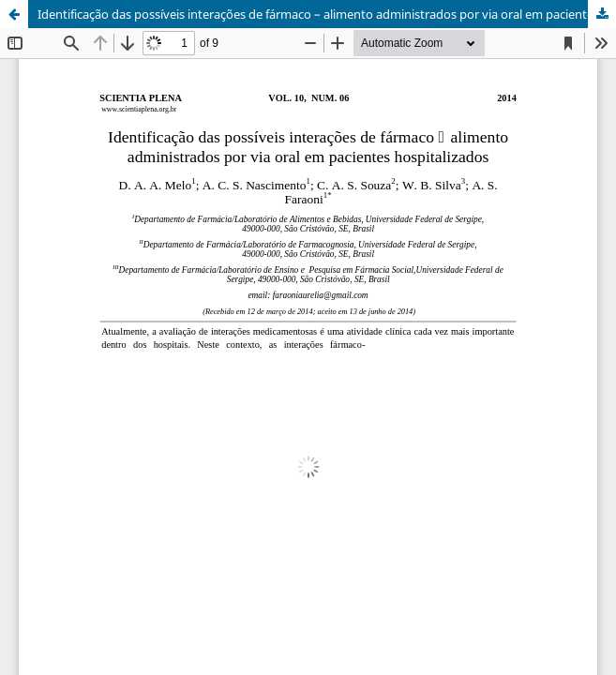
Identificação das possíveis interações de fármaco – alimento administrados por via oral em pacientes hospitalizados (327, 14)
